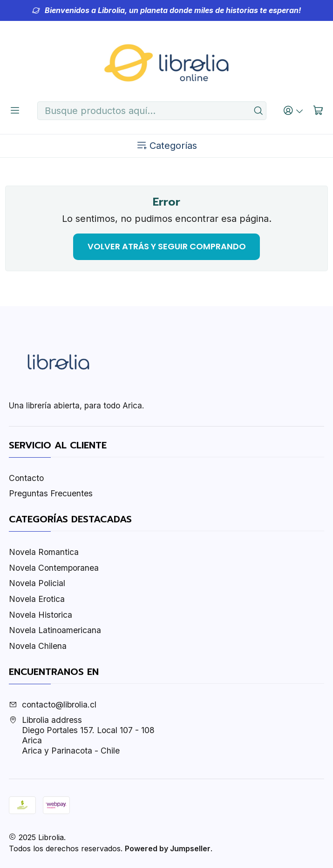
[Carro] (318, 110)
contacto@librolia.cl (53, 704)
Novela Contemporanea (54, 568)
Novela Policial (37, 583)
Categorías (166, 146)
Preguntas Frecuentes (51, 493)
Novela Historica (41, 615)
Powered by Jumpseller (168, 848)
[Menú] (15, 110)
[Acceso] (294, 110)
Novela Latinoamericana (55, 630)
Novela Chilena (38, 646)
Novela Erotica (37, 599)
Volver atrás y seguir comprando (167, 246)
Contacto (26, 478)
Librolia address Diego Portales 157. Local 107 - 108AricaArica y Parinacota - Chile (82, 735)
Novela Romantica (44, 552)
